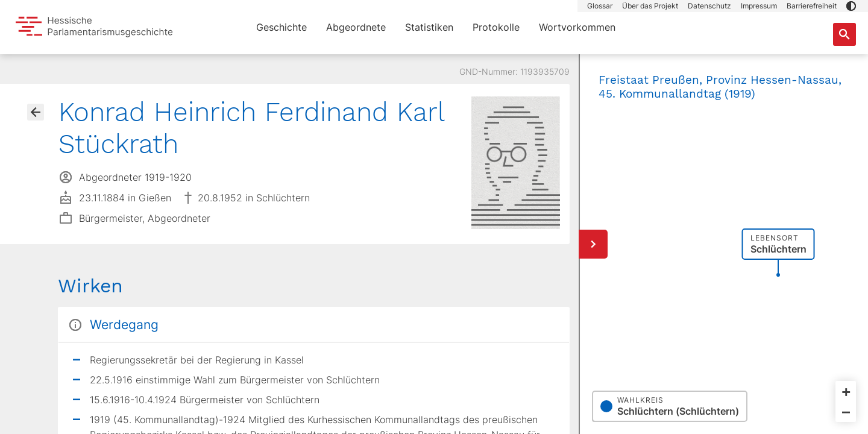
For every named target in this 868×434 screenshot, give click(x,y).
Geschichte (281, 27)
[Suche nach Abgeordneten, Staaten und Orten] (844, 34)
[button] (851, 6)
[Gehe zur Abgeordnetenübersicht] (36, 112)
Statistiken (429, 27)
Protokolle (496, 27)
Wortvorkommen (577, 27)
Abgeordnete (356, 27)
